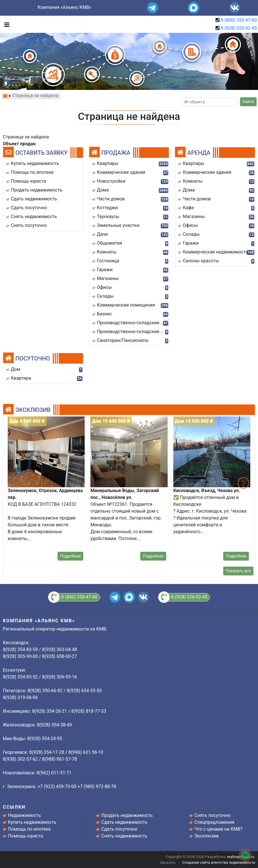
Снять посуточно (213, 815)
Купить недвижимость (32, 822)
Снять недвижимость (124, 836)
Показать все (238, 571)
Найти (248, 102)
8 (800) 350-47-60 (239, 20)
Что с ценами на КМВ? (218, 829)
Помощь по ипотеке (29, 829)
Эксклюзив (207, 836)
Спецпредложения (214, 822)
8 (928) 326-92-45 (239, 28)
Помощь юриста (26, 836)
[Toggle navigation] (5, 24)
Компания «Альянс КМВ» (64, 7)
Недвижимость (24, 815)
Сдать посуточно (119, 829)
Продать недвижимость (127, 815)
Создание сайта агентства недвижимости (219, 862)
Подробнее (70, 556)
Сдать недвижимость (124, 822)
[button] (243, 483)
